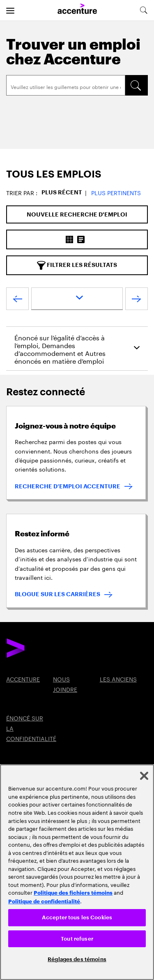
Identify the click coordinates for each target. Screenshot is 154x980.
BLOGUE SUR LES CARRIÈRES (57, 594)
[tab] (77, 174)
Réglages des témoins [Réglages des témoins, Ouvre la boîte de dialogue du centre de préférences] (77, 959)
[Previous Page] (17, 301)
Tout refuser (77, 939)
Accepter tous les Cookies (77, 917)
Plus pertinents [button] (116, 192)
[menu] (10, 10)
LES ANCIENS (118, 679)
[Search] (66, 85)
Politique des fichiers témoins (73, 892)
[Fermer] (144, 776)
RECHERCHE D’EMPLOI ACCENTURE (68, 486)
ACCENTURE (23, 679)
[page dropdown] (77, 299)
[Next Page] (137, 301)
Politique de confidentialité (44, 901)
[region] (77, 872)
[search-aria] (143, 10)
